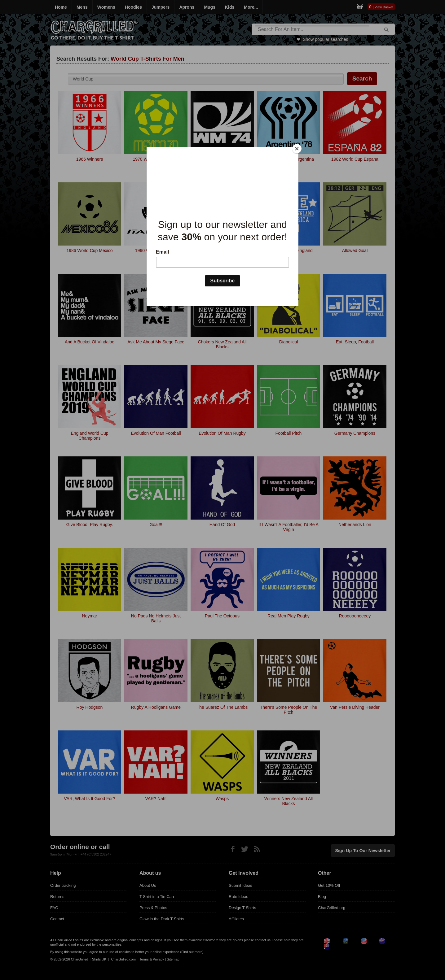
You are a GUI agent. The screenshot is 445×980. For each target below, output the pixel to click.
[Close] (297, 149)
